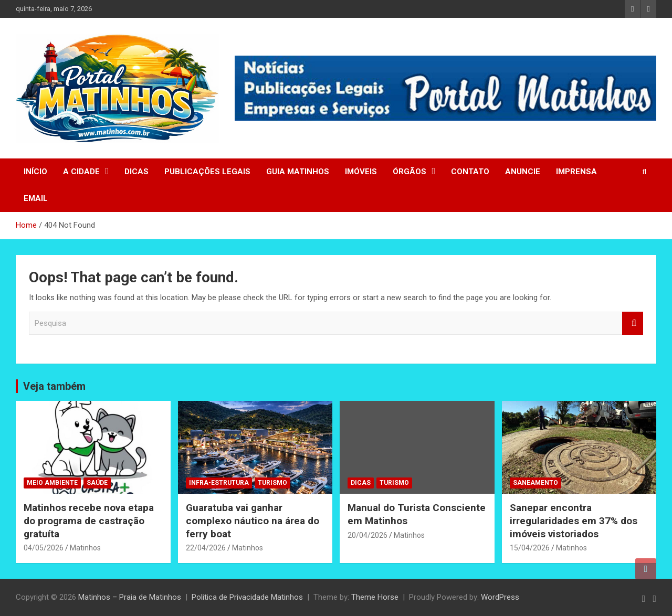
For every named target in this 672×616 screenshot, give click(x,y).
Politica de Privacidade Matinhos (247, 597)
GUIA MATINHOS (298, 172)
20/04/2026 (367, 535)
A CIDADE (81, 172)
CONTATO (470, 172)
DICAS (136, 172)
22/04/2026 (206, 548)
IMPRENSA (576, 172)
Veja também (54, 386)
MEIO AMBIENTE (52, 483)
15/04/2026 (530, 548)
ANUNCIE (523, 172)
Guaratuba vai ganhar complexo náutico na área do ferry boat (253, 521)
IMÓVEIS (361, 172)
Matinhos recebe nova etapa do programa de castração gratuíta (89, 521)
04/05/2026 (44, 548)
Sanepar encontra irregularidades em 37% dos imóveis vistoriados (574, 521)
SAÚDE (97, 483)
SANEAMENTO (535, 483)
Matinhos (85, 548)
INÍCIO (35, 172)
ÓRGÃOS (409, 172)
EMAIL (36, 198)
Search (633, 323)
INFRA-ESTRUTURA (219, 483)
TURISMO (272, 483)
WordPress (500, 597)
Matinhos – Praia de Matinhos (130, 597)
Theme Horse (375, 597)
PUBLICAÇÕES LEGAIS (207, 172)
